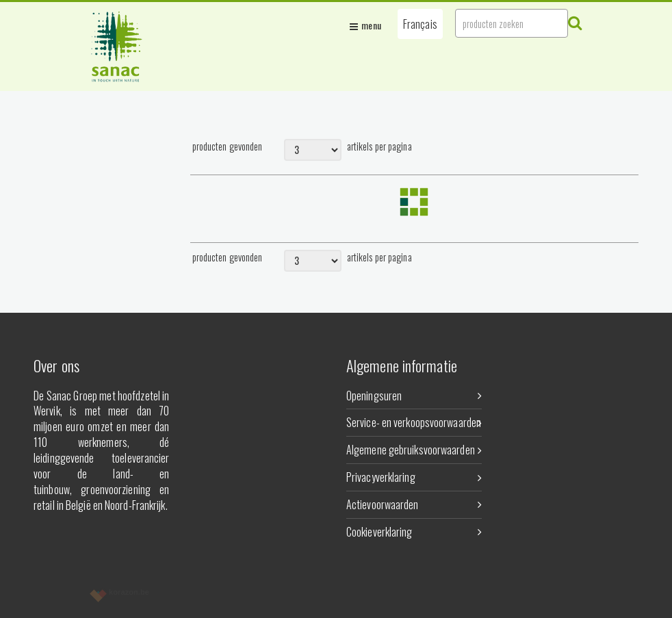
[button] (420, 24)
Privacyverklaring (414, 477)
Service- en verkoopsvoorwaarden (414, 422)
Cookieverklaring (414, 532)
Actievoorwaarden (414, 504)
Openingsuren (414, 396)
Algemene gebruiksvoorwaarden (414, 450)
